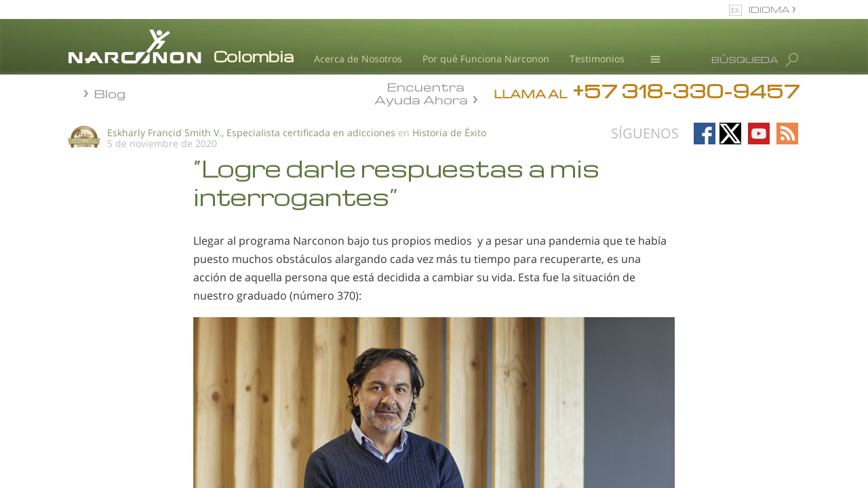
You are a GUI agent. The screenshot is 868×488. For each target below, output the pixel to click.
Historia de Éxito (449, 133)
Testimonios (597, 59)
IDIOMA (770, 9)
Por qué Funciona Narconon (486, 59)
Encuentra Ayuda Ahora (421, 92)
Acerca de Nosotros (358, 59)
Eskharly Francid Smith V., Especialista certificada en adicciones (251, 133)
